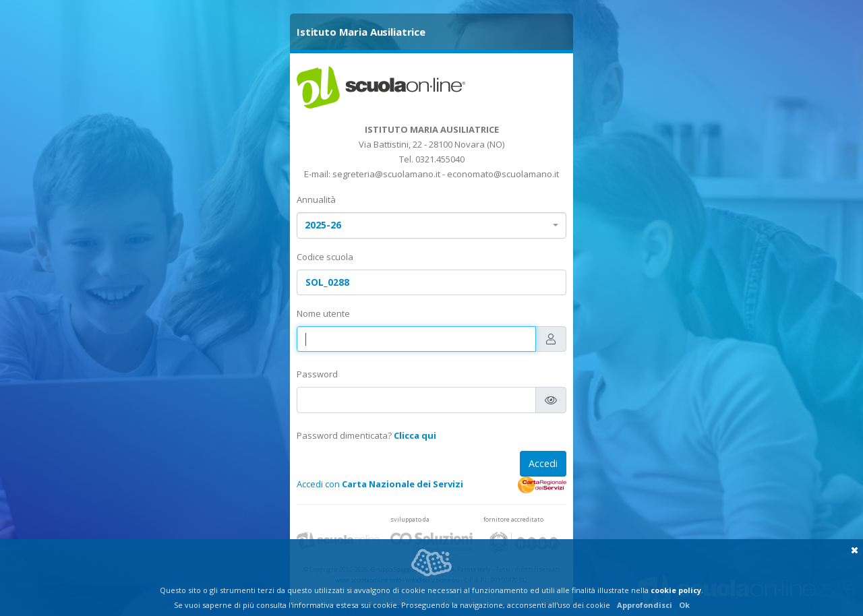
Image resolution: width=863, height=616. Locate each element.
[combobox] (431, 225)
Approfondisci (645, 605)
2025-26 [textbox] (323, 225)
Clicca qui (415, 435)
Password (317, 374)
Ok (684, 605)
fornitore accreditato (513, 519)
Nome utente (323, 313)
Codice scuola (325, 257)
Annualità (316, 199)
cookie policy (676, 590)
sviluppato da (410, 519)
